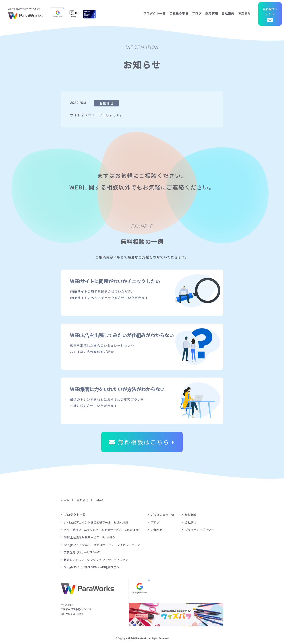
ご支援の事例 (179, 13)
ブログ (197, 13)
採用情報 (212, 13)
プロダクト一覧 (155, 13)
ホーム (65, 500)
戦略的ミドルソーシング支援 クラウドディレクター (97, 560)
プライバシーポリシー (199, 530)
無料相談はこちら (270, 15)
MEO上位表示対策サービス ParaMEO (89, 537)
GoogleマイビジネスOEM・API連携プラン (92, 567)
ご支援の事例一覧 (163, 515)
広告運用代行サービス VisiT (82, 552)
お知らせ (245, 13)
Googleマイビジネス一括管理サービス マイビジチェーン (102, 545)
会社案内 (228, 13)
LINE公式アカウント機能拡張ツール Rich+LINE (96, 522)
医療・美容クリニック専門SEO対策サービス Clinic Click (101, 530)
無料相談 (191, 515)
